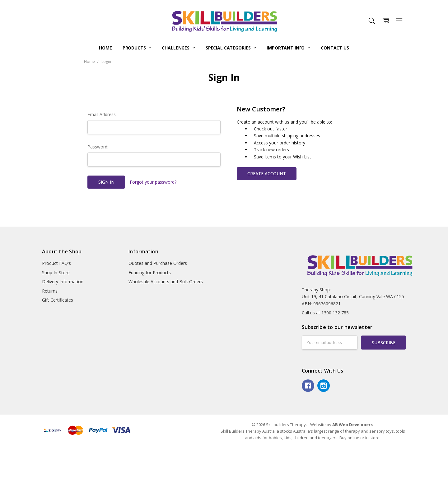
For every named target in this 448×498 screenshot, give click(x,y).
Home (105, 48)
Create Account (267, 174)
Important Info (288, 48)
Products (137, 48)
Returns (50, 291)
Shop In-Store (56, 272)
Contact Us (335, 48)
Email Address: (102, 114)
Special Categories (231, 48)
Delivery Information (63, 282)
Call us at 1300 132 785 (325, 313)
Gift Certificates (58, 300)
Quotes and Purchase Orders (158, 263)
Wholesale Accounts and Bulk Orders (166, 282)
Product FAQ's (56, 263)
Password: (98, 147)
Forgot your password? (153, 182)
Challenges (178, 48)
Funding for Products (150, 272)
